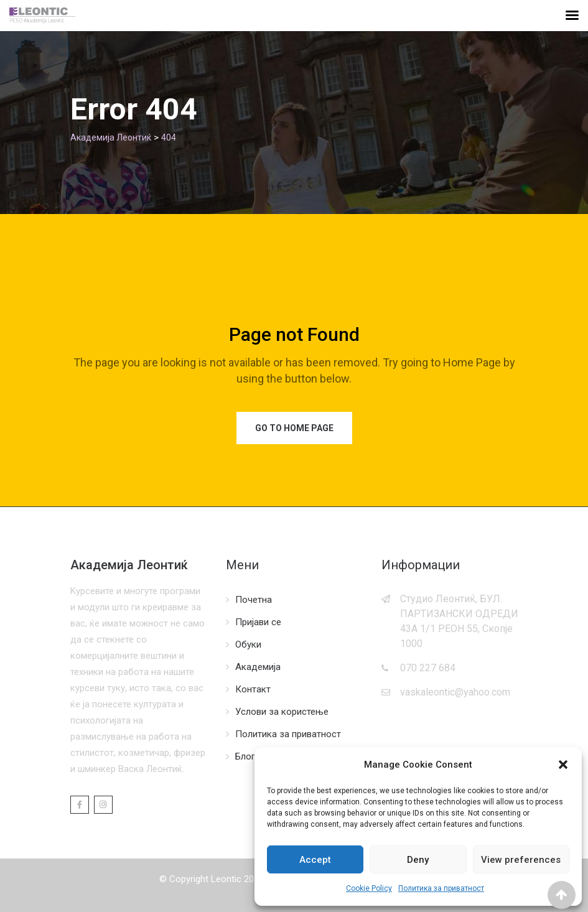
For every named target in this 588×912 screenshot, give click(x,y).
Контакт (253, 689)
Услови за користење (282, 712)
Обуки (248, 644)
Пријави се (258, 622)
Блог (245, 756)
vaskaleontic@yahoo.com (455, 692)
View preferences (521, 860)
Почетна (254, 600)
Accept (315, 860)
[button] (563, 765)
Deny (418, 860)
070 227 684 (428, 668)
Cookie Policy (369, 888)
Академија (258, 667)
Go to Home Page (294, 428)
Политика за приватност (441, 888)
